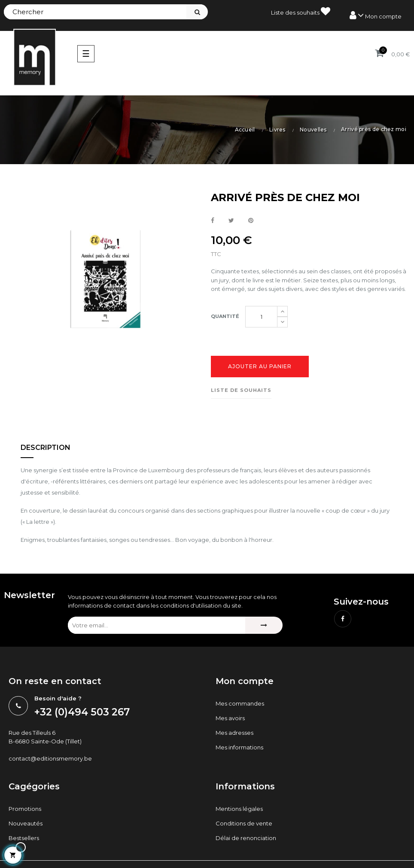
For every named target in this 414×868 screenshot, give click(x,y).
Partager (213, 221)
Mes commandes (240, 703)
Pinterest (251, 221)
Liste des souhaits (301, 11)
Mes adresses (234, 733)
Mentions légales (239, 809)
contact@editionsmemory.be (50, 758)
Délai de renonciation (246, 838)
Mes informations (239, 747)
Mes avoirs (230, 718)
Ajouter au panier (260, 366)
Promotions (25, 809)
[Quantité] (261, 317)
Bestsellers (24, 838)
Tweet (231, 221)
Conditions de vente (244, 823)
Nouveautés (26, 823)
